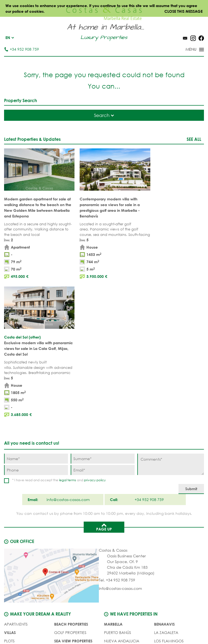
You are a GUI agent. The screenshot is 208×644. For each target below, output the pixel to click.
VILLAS (10, 490)
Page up (104, 384)
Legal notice (90, 628)
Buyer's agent (18, 523)
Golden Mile (116, 507)
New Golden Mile (171, 515)
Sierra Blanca (118, 515)
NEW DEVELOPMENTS (23, 507)
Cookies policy (148, 628)
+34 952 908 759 (22, 49)
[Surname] (103, 316)
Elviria (111, 523)
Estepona (163, 507)
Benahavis (164, 481)
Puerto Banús (118, 490)
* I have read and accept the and (59, 337)
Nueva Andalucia (122, 498)
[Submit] (191, 346)
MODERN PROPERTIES (74, 507)
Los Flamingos (169, 498)
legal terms (68, 337)
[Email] (103, 327)
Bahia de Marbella (123, 532)
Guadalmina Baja (172, 532)
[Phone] (36, 327)
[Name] (36, 316)
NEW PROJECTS (68, 515)
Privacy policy (118, 628)
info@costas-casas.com (120, 446)
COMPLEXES (15, 515)
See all (194, 139)
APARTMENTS (16, 481)
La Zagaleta (166, 490)
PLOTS (9, 498)
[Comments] (171, 322)
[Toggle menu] (188, 50)
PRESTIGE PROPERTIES (74, 523)
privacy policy (95, 337)
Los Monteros (168, 523)
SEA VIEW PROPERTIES (73, 498)
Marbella (113, 481)
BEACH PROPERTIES (71, 481)
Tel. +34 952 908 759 (117, 437)
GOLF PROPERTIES (70, 490)
